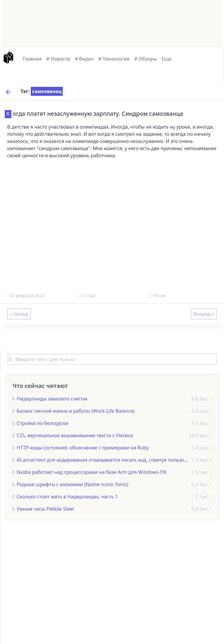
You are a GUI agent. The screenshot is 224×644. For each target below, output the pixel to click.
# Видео (84, 59)
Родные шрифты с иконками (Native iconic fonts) (73, 484)
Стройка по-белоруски (43, 423)
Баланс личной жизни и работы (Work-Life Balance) (76, 411)
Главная (32, 59)
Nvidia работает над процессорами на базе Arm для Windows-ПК (92, 472)
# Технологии (114, 59)
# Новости (58, 59)
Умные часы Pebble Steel (45, 509)
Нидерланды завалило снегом (52, 398)
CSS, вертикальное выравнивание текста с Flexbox (75, 435)
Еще (166, 59)
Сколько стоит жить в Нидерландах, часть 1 (67, 496)
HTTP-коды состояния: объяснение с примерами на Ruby (83, 447)
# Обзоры (146, 59)
